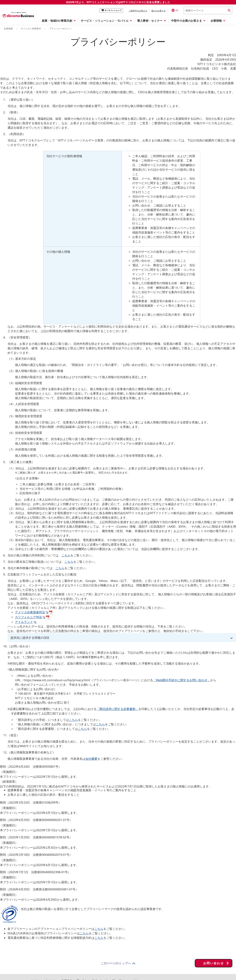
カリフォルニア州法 (28, 617)
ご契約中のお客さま (138, 11)
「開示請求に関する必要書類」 (117, 709)
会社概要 (91, 759)
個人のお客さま (159, 11)
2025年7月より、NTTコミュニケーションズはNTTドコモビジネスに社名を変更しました (118, 2)
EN (175, 10)
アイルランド (24, 622)
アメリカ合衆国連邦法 (34, 612)
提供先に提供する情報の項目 (30, 638)
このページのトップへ (116, 963)
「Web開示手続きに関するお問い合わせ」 (182, 680)
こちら (66, 555)
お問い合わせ (214, 956)
